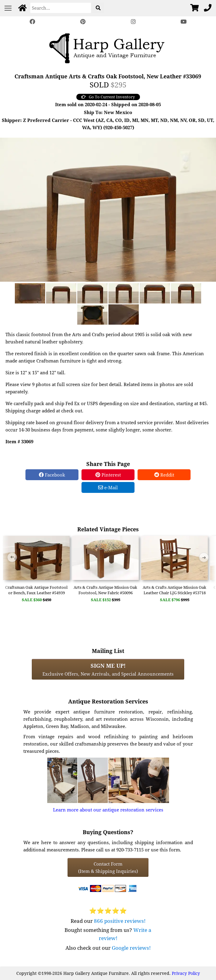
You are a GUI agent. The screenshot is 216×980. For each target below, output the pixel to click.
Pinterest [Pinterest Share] (108, 475)
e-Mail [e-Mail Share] (108, 487)
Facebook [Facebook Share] (52, 475)
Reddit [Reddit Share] (164, 475)
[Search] (61, 8)
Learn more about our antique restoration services (108, 810)
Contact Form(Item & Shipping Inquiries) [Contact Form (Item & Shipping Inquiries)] (108, 867)
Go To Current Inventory (108, 97)
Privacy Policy (186, 973)
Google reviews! (131, 948)
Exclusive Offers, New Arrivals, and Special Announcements (108, 669)
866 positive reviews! (120, 921)
